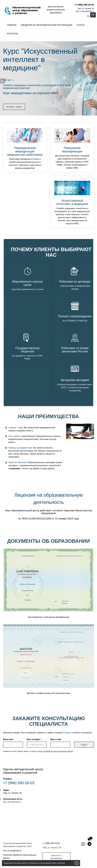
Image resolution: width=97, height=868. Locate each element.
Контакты (12, 34)
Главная (12, 25)
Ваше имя (8, 739)
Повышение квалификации (72, 150)
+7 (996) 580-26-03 (84, 5)
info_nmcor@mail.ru (85, 11)
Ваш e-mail (56, 739)
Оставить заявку (14, 107)
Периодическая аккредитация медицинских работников (25, 151)
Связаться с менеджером (56, 857)
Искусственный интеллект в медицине (40, 59)
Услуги (81, 25)
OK (77, 863)
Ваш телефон (34, 739)
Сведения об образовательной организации (46, 25)
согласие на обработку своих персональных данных (55, 751)
